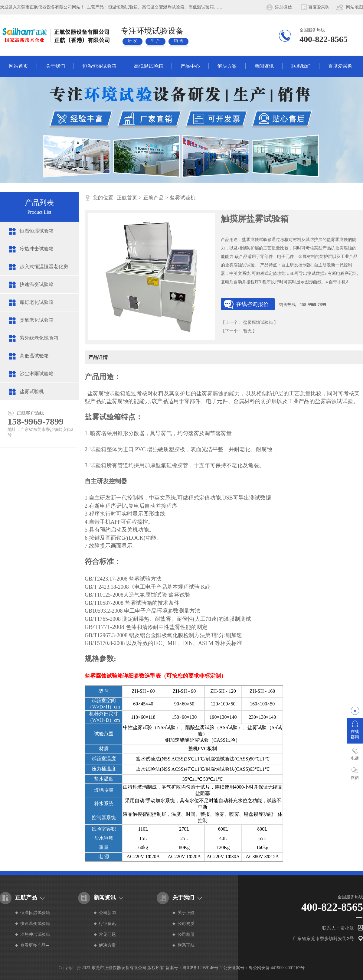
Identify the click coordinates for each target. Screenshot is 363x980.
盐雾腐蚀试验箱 (258, 322)
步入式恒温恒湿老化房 (44, 267)
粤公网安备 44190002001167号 (277, 968)
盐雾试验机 (32, 391)
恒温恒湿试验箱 (100, 66)
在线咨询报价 (252, 304)
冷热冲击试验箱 (37, 249)
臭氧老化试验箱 (37, 320)
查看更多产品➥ (35, 945)
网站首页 (18, 66)
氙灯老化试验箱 (37, 302)
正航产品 (154, 198)
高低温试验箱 (149, 66)
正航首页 (127, 198)
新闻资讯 (264, 66)
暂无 (247, 331)
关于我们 (55, 66)
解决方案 (227, 66)
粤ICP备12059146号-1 (202, 968)
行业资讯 (107, 924)
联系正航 (186, 945)
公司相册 (186, 934)
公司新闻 (107, 913)
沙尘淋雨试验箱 (37, 374)
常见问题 (107, 934)
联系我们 (301, 66)
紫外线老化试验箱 (39, 338)
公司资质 (186, 924)
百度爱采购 (319, 7)
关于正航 (186, 913)
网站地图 (355, 7)
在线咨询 (355, 730)
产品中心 (190, 66)
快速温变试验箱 (37, 284)
